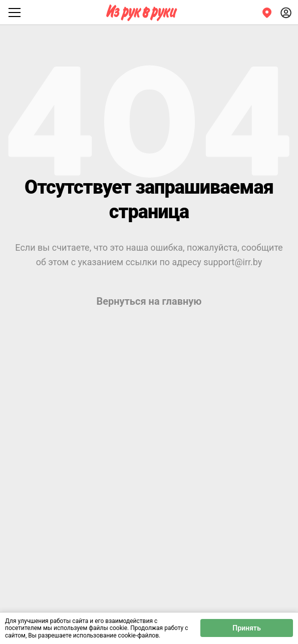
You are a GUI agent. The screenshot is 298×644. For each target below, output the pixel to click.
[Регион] (267, 13)
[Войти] (286, 13)
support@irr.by (233, 262)
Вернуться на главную (149, 301)
